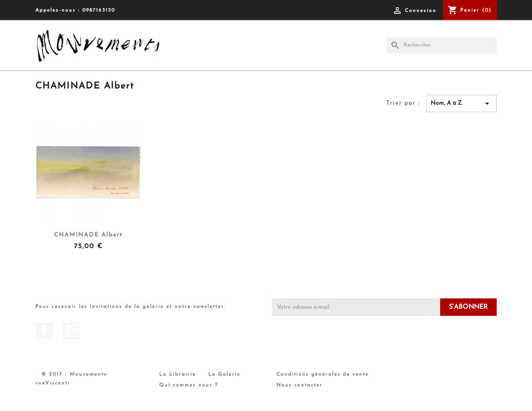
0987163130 (99, 10)
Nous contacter (299, 385)
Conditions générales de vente (323, 374)
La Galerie (224, 374)
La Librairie (177, 374)
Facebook (44, 331)
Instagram (71, 331)
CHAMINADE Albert (88, 235)
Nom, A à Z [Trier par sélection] (461, 103)
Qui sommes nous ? (189, 385)
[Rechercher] (442, 45)
